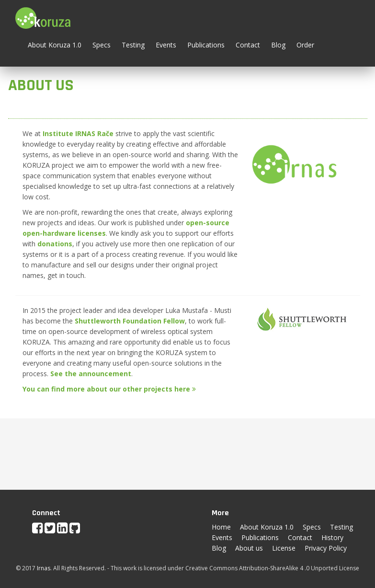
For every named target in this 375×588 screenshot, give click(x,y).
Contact (248, 45)
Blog (278, 45)
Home (221, 527)
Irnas (44, 568)
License (284, 548)
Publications (206, 45)
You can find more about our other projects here (109, 389)
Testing (133, 45)
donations (55, 244)
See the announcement (91, 374)
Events (166, 45)
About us (249, 548)
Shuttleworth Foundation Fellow (130, 321)
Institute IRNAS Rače (78, 133)
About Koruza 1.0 (55, 45)
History (332, 537)
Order (305, 45)
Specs (102, 45)
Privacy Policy (326, 548)
